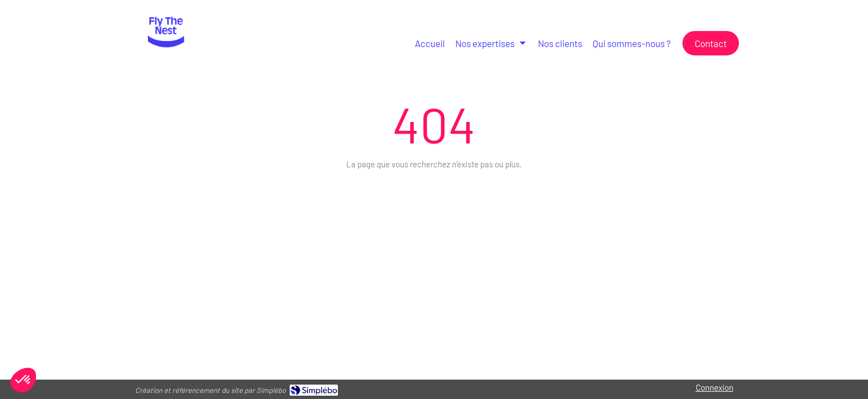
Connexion (715, 387)
